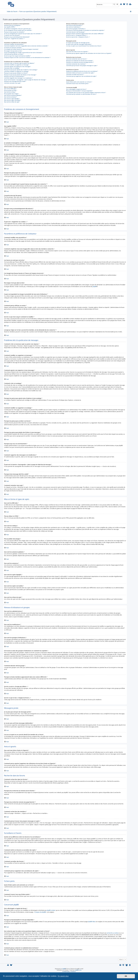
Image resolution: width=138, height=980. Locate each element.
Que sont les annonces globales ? (13, 95)
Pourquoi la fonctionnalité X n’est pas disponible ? (80, 91)
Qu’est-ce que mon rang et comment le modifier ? (17, 56)
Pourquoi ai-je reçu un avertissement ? (14, 76)
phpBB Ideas (92, 922)
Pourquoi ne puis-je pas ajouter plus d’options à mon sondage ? (21, 70)
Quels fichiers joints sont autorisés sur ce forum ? (79, 82)
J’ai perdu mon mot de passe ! (12, 35)
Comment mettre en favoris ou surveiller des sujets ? (80, 73)
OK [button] (126, 976)
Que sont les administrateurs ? (74, 25)
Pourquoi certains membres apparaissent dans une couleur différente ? (85, 34)
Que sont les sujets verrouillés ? (13, 100)
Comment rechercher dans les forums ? (77, 59)
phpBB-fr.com (78, 970)
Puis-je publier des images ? (12, 94)
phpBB (94, 287)
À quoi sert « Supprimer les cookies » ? (14, 39)
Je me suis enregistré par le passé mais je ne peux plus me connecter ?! (23, 34)
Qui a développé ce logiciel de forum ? (76, 89)
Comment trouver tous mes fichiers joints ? (78, 84)
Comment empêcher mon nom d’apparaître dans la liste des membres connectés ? (26, 46)
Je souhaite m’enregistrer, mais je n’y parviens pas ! (18, 29)
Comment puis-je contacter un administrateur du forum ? (81, 94)
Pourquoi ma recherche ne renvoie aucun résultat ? (80, 61)
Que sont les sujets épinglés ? (12, 99)
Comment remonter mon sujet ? (13, 83)
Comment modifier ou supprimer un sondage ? (16, 71)
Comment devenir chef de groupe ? (76, 32)
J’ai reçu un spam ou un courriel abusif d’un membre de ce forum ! (84, 46)
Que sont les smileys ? (10, 92)
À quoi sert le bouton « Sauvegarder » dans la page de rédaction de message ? (25, 80)
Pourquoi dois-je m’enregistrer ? (13, 25)
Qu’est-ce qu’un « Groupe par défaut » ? (77, 35)
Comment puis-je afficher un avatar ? (14, 54)
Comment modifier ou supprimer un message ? (17, 65)
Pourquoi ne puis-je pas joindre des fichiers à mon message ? (20, 75)
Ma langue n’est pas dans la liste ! (13, 51)
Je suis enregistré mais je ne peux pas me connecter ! (18, 30)
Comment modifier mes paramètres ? (14, 44)
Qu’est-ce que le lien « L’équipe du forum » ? (78, 37)
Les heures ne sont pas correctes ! (13, 48)
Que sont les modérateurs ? (74, 27)
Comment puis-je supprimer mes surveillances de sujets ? (81, 76)
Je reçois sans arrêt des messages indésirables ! (79, 44)
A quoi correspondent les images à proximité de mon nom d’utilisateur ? (23, 53)
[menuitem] (121, 4)
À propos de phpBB (40, 912)
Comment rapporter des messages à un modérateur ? (18, 78)
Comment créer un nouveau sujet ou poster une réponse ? (19, 63)
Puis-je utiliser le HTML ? (11, 90)
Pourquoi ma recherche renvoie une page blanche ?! (80, 62)
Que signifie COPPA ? (10, 27)
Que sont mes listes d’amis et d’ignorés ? (77, 52)
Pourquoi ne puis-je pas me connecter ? (14, 32)
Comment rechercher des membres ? (76, 64)
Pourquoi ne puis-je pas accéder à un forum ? (16, 73)
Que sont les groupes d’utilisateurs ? (76, 29)
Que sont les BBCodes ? (10, 89)
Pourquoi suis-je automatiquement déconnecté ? (17, 37)
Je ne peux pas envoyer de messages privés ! (78, 43)
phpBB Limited (51, 910)
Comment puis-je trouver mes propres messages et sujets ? (82, 66)
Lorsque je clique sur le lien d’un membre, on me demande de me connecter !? (27, 58)
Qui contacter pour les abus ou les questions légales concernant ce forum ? (86, 93)
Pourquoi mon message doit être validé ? (15, 81)
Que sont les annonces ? (11, 97)
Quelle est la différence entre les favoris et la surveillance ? (82, 71)
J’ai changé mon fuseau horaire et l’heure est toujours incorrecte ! (21, 49)
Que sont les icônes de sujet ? (12, 102)
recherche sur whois (113, 933)
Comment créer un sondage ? (12, 68)
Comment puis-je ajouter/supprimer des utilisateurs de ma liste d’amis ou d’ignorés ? (89, 53)
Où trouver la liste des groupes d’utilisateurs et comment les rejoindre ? (85, 30)
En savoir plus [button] (63, 976)
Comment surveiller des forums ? (75, 74)
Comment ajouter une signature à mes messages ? (18, 67)
